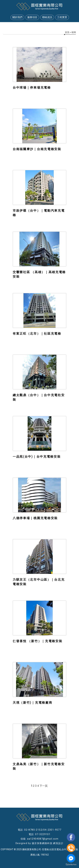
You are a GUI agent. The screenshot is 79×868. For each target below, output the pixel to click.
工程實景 (62, 17)
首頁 (67, 32)
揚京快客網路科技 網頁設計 (48, 843)
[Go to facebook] (71, 858)
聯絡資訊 (47, 17)
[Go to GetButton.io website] (71, 865)
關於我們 (17, 17)
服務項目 (32, 17)
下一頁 (44, 786)
